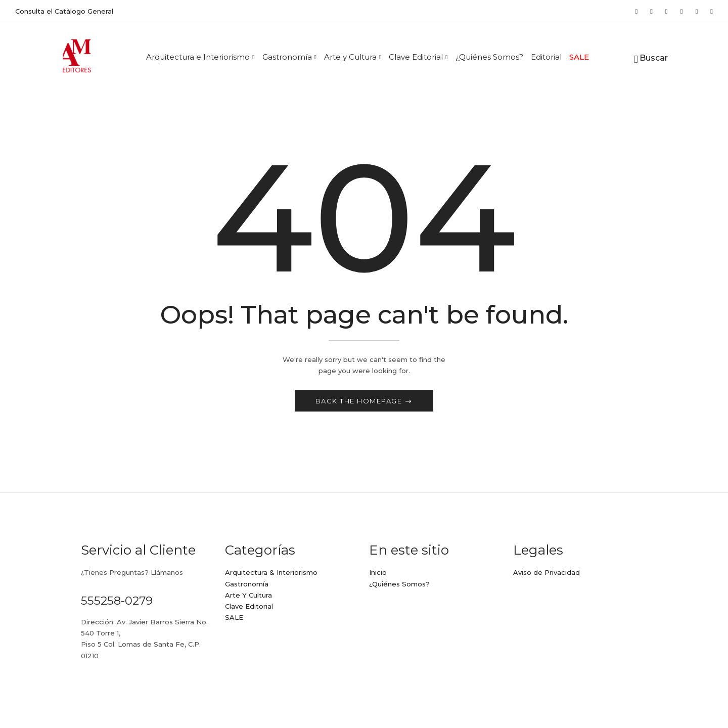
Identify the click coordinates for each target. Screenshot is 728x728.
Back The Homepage (360, 402)
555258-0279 (117, 602)
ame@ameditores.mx (118, 685)
